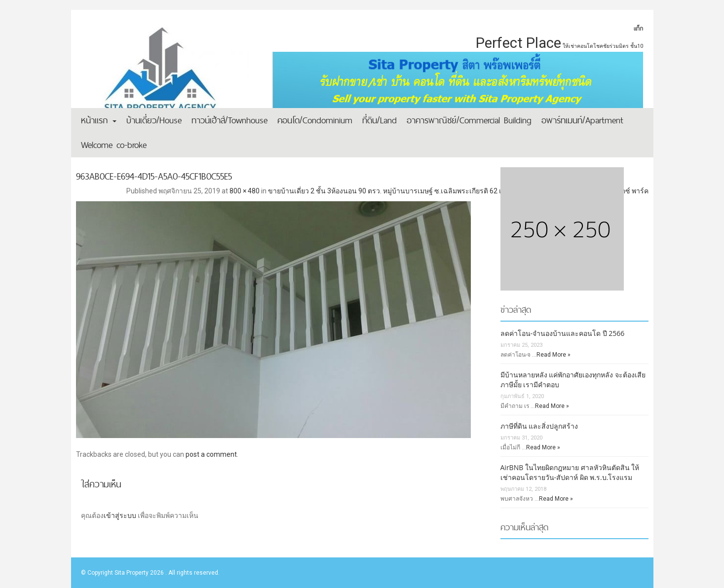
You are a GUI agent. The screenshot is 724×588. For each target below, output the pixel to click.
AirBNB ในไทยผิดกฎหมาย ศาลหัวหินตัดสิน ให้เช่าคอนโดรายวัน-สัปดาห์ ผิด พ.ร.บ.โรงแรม (570, 472)
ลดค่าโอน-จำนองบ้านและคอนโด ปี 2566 (563, 333)
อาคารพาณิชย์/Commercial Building (469, 120)
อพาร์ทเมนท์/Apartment (582, 120)
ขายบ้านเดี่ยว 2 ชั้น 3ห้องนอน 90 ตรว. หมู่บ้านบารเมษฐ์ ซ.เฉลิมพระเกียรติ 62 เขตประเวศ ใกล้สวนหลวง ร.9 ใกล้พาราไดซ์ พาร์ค (458, 191)
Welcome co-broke (114, 145)
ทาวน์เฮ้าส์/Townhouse (229, 120)
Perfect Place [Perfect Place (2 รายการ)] (518, 43)
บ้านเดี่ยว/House (154, 120)
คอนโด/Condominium (315, 120)
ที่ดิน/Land (380, 120)
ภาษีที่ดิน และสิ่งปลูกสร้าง (539, 426)
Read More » (553, 355)
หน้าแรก (99, 120)
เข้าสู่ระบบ (120, 515)
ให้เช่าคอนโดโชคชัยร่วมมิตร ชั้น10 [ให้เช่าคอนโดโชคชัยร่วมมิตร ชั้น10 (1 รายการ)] (603, 46)
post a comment (211, 454)
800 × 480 (245, 191)
